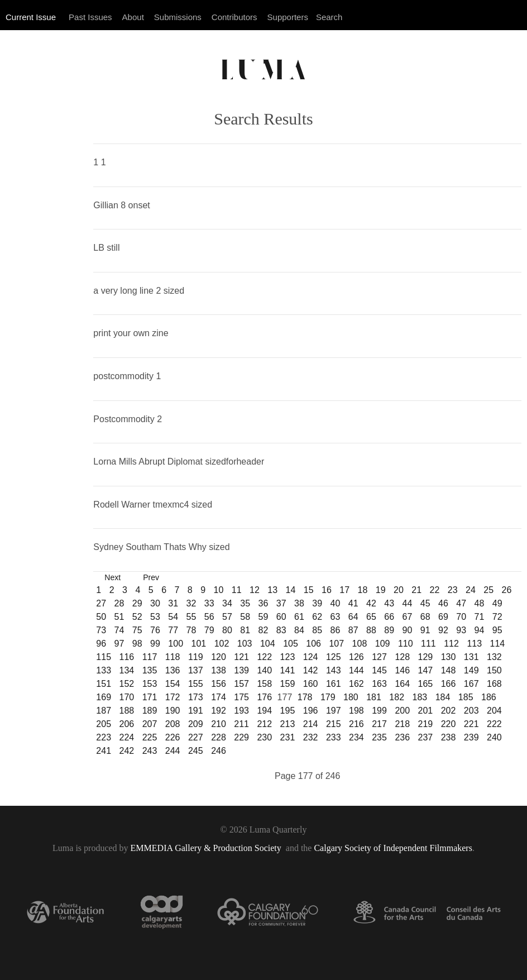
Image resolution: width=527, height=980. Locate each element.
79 (209, 630)
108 (360, 644)
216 (356, 724)
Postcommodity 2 (128, 419)
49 (497, 603)
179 (328, 697)
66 (389, 617)
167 (471, 684)
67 (408, 617)
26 (507, 590)
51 (119, 617)
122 (264, 657)
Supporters (288, 17)
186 (489, 697)
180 (351, 697)
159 (288, 684)
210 (219, 724)
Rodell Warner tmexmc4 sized (153, 505)
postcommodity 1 (127, 376)
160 (311, 684)
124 (311, 657)
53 (155, 617)
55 (191, 617)
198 (356, 711)
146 (402, 670)
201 (426, 711)
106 (313, 644)
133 (104, 670)
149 (471, 670)
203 (471, 711)
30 (155, 603)
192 (219, 711)
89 (389, 630)
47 (461, 603)
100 (176, 644)
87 (353, 630)
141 (288, 670)
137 (196, 670)
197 (334, 711)
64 (353, 617)
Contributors (234, 17)
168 (494, 684)
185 (466, 697)
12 (255, 590)
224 (127, 737)
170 (127, 697)
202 (449, 711)
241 (104, 751)
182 (397, 697)
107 (336, 644)
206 (127, 724)
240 (494, 737)
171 (150, 697)
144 (356, 670)
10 (219, 590)
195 (288, 711)
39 (317, 603)
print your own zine (131, 333)
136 (173, 670)
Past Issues (90, 17)
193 (241, 711)
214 (311, 724)
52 (137, 617)
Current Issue (31, 17)
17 (344, 590)
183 (420, 697)
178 (305, 697)
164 (402, 684)
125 (334, 657)
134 (127, 670)
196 (311, 711)
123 (288, 657)
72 (497, 617)
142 (311, 670)
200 (402, 711)
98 (137, 644)
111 (428, 644)
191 (196, 711)
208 (173, 724)
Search (329, 17)
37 (281, 603)
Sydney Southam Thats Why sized (161, 547)
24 (471, 590)
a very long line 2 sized (139, 291)
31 (173, 603)
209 (196, 724)
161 (334, 684)
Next (112, 577)
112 (451, 644)
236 (402, 737)
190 (173, 711)
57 (227, 617)
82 (263, 630)
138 (219, 670)
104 (268, 644)
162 (356, 684)
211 (241, 724)
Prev (151, 577)
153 (150, 684)
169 (104, 697)
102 (222, 644)
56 (209, 617)
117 (150, 657)
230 (264, 737)
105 (291, 644)
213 (288, 724)
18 (363, 590)
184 (443, 697)
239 (471, 737)
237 (426, 737)
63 (336, 617)
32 (191, 603)
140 (264, 670)
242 (127, 751)
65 (371, 617)
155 (196, 684)
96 (101, 644)
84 (299, 630)
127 (379, 657)
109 (383, 644)
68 (425, 617)
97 (119, 644)
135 (150, 670)
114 (498, 644)
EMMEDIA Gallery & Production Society (207, 848)
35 (245, 603)
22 (435, 590)
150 (494, 670)
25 (488, 590)
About (133, 17)
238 (449, 737)
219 (426, 724)
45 (425, 603)
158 (264, 684)
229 (241, 737)
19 (381, 590)
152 (127, 684)
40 (336, 603)
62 (317, 617)
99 (155, 644)
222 (494, 724)
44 (408, 603)
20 (399, 590)
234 (356, 737)
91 (425, 630)
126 (356, 657)
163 (379, 684)
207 (150, 724)
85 (317, 630)
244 (173, 751)
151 (104, 684)
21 (416, 590)
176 (264, 697)
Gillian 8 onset (121, 205)
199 (379, 711)
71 (480, 617)
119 (196, 657)
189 (150, 711)
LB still (106, 248)
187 (104, 711)
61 (299, 617)
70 (461, 617)
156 (219, 684)
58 (245, 617)
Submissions (178, 17)
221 (471, 724)
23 (453, 590)
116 (127, 657)
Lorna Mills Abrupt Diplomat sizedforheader (179, 462)
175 (241, 697)
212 (264, 724)
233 (334, 737)
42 (371, 603)
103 (245, 644)
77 (173, 630)
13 (272, 590)
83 (281, 630)
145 (379, 670)
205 (104, 724)
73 (101, 630)
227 (196, 737)
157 (241, 684)
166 (449, 684)
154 (173, 684)
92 (443, 630)
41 (353, 603)
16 (327, 590)
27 (101, 603)
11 (237, 590)
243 (150, 751)
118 (173, 657)
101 (199, 644)
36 (263, 603)
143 (334, 670)
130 (449, 657)
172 (173, 697)
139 (241, 670)
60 (281, 617)
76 (155, 630)
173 (196, 697)
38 (299, 603)
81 (245, 630)
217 (379, 724)
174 (219, 697)
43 (389, 603)
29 (137, 603)
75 (137, 630)
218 (402, 724)
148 (449, 670)
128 (402, 657)
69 (443, 617)
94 (480, 630)
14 (291, 590)
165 (426, 684)
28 (119, 603)
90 (408, 630)
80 (227, 630)
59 (263, 617)
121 (241, 657)
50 (101, 617)
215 (334, 724)
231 (288, 737)
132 (494, 657)
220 (449, 724)
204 (494, 711)
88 (371, 630)
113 (474, 644)
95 (497, 630)
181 (374, 697)
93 (461, 630)
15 (309, 590)
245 (196, 751)
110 (406, 644)
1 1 (99, 162)
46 (443, 603)
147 (426, 670)
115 (104, 657)
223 (104, 737)
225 (150, 737)
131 (471, 657)
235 (379, 737)
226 (173, 737)
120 (219, 657)
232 (311, 737)
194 (264, 711)
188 (127, 711)
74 (119, 630)
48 (480, 603)
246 (219, 751)
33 (209, 603)
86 (336, 630)
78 (191, 630)
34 (227, 603)
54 (173, 617)
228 (219, 737)
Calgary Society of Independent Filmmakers (393, 848)
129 (426, 657)
